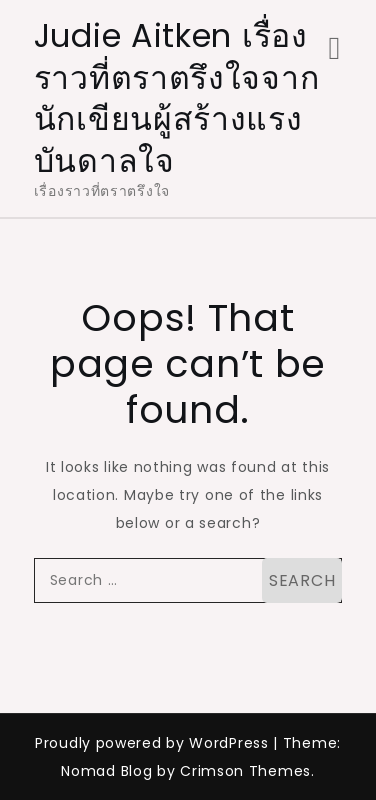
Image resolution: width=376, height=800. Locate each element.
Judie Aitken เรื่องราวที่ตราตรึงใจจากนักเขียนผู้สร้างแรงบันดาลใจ (177, 98)
